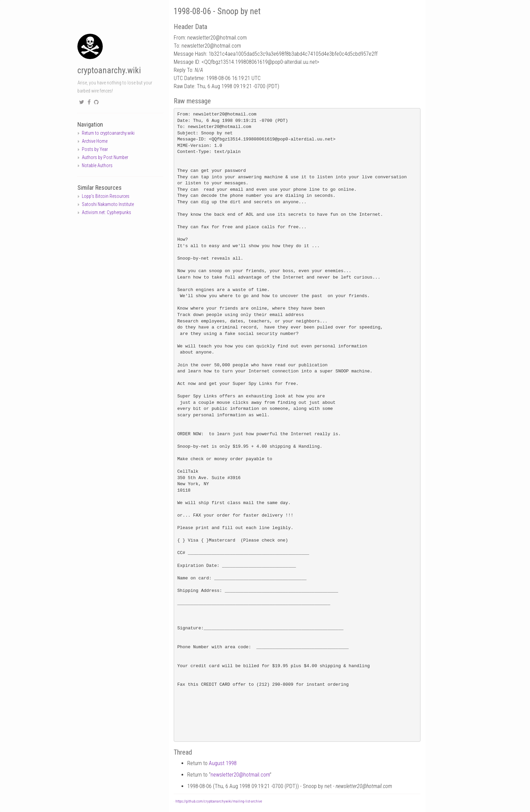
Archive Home (95, 141)
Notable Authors (97, 165)
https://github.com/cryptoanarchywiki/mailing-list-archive (219, 801)
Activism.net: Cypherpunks (106, 212)
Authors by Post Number (105, 157)
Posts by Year (95, 149)
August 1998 (223, 763)
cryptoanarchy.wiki (109, 70)
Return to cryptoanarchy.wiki (108, 133)
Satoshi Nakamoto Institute (108, 204)
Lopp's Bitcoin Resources (106, 196)
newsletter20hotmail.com (240, 775)
